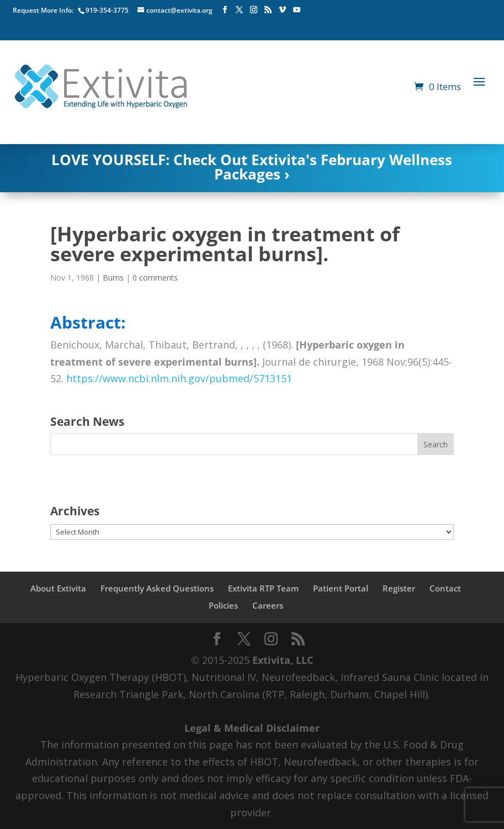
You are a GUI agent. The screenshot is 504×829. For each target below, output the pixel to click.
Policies (223, 605)
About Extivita (58, 588)
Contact (445, 588)
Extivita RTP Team (263, 588)
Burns (113, 278)
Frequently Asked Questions (157, 588)
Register (399, 588)
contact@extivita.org (179, 10)
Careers (268, 605)
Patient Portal (341, 588)
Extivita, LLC (283, 660)
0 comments (155, 278)
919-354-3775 (107, 10)
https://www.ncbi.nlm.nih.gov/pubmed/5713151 (179, 378)
